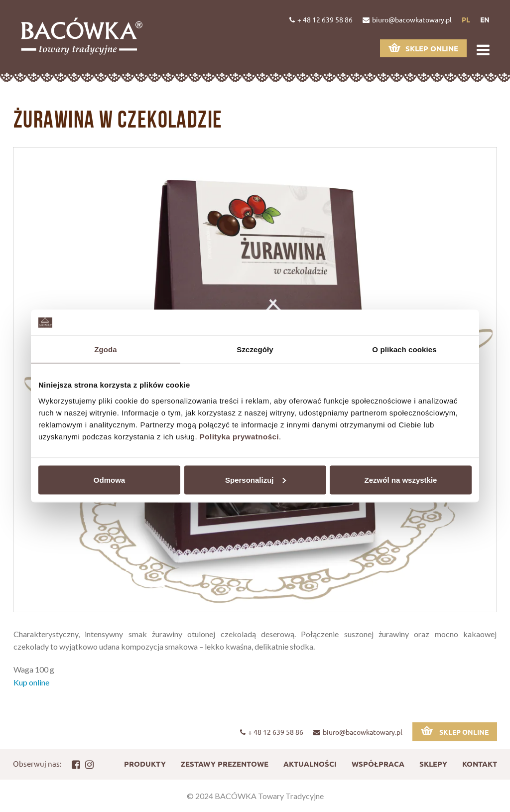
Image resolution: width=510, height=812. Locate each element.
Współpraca (378, 764)
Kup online (31, 682)
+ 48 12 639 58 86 (321, 19)
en (485, 19)
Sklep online (423, 48)
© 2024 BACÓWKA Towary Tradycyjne (255, 796)
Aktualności (310, 764)
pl (466, 19)
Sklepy (433, 764)
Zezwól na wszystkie (401, 479)
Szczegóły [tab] (255, 349)
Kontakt (480, 764)
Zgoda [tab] (106, 349)
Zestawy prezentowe (225, 764)
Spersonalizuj (255, 479)
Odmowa (109, 479)
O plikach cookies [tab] (404, 349)
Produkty (145, 764)
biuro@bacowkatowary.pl (407, 19)
